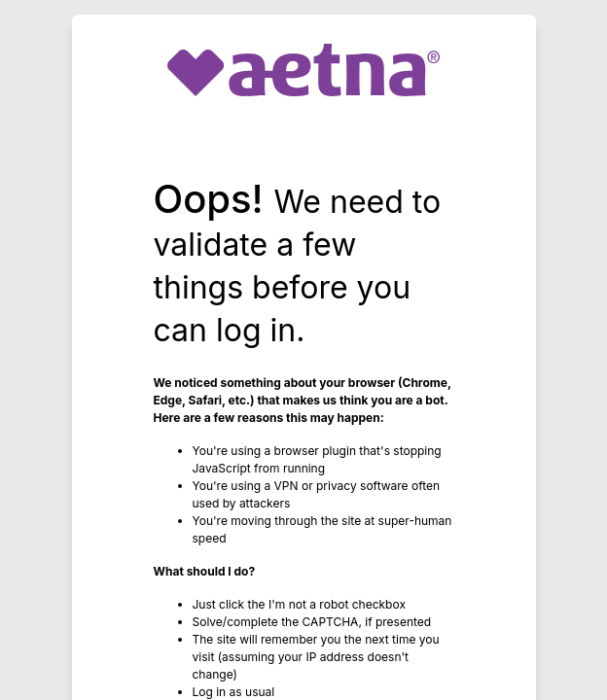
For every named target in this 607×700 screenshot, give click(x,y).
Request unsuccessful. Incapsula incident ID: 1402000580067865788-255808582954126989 (303, 350)
